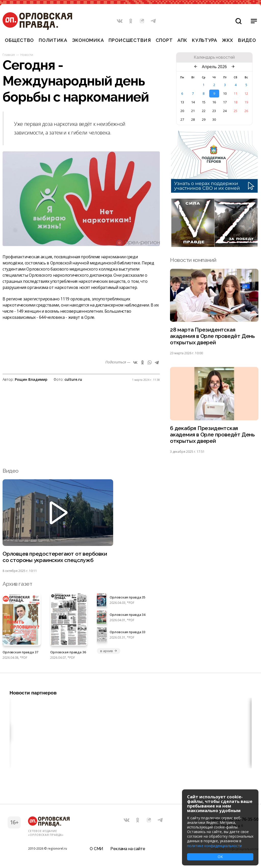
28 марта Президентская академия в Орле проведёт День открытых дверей (212, 336)
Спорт (164, 40)
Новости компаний (193, 260)
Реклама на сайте (128, 849)
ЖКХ (228, 40)
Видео (247, 40)
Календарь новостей (214, 57)
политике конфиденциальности (214, 846)
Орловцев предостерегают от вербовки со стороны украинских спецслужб (55, 557)
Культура (205, 40)
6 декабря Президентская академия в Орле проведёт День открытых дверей (212, 435)
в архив (109, 651)
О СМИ (96, 849)
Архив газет (17, 584)
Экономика (88, 40)
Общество (19, 40)
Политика (53, 40)
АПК (182, 40)
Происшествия (130, 40)
